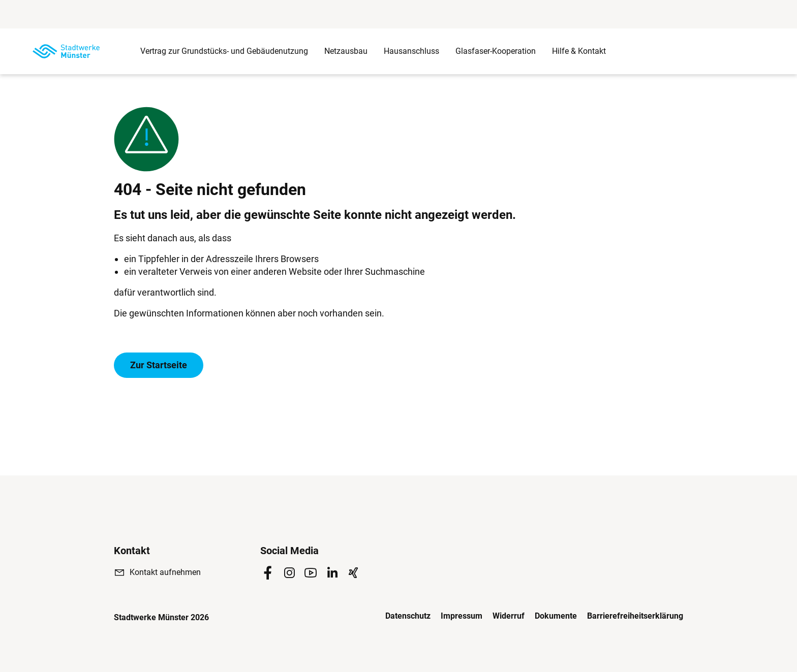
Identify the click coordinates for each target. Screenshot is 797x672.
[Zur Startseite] (66, 51)
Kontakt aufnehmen (165, 572)
